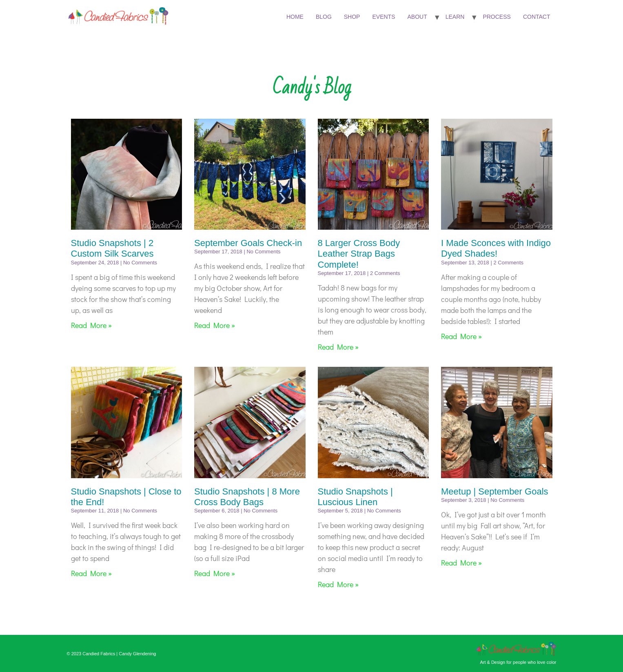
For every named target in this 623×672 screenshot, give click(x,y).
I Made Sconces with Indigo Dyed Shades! (496, 248)
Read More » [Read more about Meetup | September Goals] (461, 563)
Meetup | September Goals (495, 491)
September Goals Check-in (248, 243)
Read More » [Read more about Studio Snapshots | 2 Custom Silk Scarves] (91, 325)
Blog (324, 17)
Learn (455, 17)
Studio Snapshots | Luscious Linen (355, 497)
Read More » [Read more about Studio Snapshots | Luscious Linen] (338, 584)
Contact (537, 17)
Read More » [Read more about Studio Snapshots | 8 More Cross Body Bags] (215, 573)
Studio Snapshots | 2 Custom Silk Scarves (112, 248)
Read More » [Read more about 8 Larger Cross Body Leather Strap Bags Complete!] (338, 347)
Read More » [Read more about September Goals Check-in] (215, 325)
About (417, 17)
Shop (352, 17)
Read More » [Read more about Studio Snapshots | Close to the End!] (91, 573)
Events (384, 17)
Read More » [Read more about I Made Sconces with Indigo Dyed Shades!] (461, 336)
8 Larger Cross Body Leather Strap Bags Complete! (359, 254)
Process (497, 17)
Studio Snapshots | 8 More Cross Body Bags (247, 497)
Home (295, 17)
